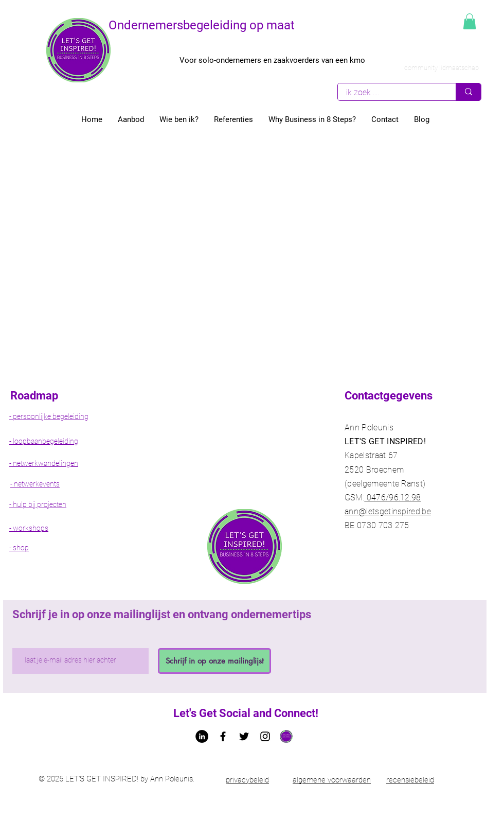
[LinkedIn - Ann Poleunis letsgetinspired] (202, 736)
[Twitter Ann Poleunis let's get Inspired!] (244, 736)
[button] (470, 21)
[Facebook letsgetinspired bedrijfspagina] (223, 736)
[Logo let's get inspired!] (286, 736)
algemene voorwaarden (332, 780)
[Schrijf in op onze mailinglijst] (214, 661)
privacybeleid (247, 780)
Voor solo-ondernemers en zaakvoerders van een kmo (272, 60)
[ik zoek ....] (390, 92)
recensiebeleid (410, 780)
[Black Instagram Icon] (265, 736)
